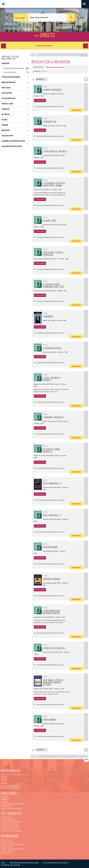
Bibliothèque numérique (10, 788)
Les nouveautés (7, 817)
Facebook (5, 797)
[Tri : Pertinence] (41, 79)
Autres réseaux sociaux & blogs (12, 804)
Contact (9, 840)
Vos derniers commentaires (11, 831)
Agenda (4, 777)
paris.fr (3, 863)
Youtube (4, 801)
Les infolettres (6, 806)
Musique (4, 779)
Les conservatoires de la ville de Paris (55, 863)
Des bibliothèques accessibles (12, 844)
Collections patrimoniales (10, 786)
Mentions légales (7, 851)
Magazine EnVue (7, 842)
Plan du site (5, 853)
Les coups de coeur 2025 (10, 826)
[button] (85, 4)
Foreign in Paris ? (7, 847)
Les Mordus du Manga (9, 829)
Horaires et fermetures (9, 820)
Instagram (5, 799)
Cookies (4, 849)
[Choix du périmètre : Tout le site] (21, 18)
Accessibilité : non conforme (11, 865)
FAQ (2, 840)
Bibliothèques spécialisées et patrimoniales (24, 863)
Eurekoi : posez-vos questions (12, 808)
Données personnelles (17, 849)
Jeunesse (4, 783)
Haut (86, 760)
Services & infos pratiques (10, 774)
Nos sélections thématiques (11, 822)
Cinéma (4, 781)
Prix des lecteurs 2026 (9, 824)
